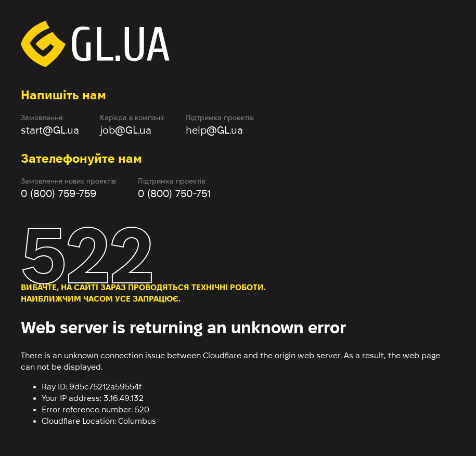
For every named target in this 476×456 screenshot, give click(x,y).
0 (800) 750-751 (175, 193)
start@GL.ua (50, 130)
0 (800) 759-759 (59, 193)
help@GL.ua (214, 130)
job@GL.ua (126, 130)
